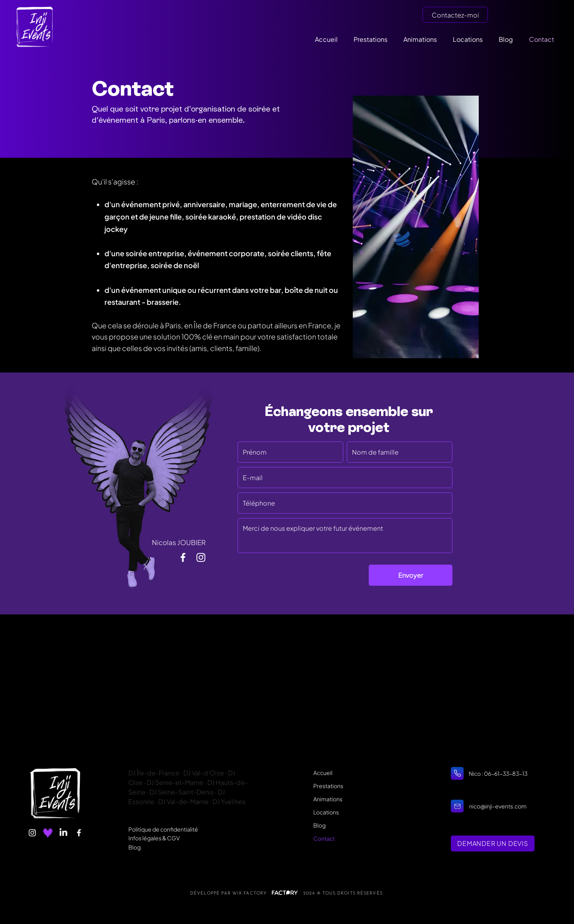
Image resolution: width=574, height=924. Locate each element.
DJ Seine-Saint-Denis (182, 792)
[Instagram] (32, 833)
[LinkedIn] (63, 833)
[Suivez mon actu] (183, 557)
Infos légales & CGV (154, 838)
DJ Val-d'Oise (204, 773)
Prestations (328, 786)
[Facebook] (79, 833)
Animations (328, 799)
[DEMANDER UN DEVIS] (493, 844)
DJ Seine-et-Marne (176, 782)
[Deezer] (48, 833)
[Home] (457, 773)
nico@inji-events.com (498, 806)
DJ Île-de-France (154, 773)
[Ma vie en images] (201, 557)
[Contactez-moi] (455, 15)
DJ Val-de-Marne (183, 801)
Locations (326, 812)
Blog (135, 847)
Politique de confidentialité (163, 829)
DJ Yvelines (229, 801)
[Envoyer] (411, 575)
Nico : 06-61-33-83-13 (498, 773)
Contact (324, 838)
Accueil (323, 773)
